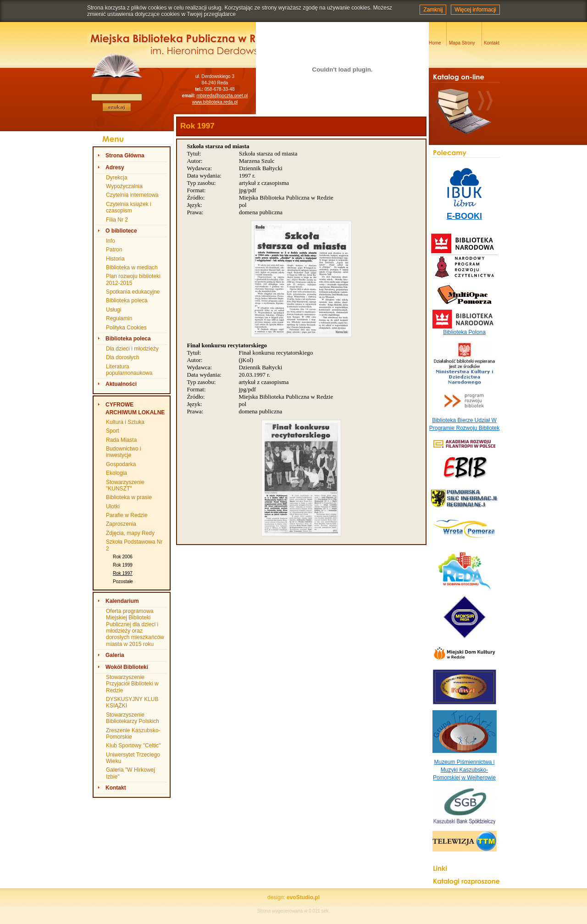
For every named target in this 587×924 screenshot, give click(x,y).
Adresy (115, 167)
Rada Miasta (121, 440)
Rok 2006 (123, 557)
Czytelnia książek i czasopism (129, 207)
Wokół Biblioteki (127, 667)
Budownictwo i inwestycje (124, 452)
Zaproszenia (121, 524)
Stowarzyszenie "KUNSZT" (125, 485)
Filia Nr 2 (117, 220)
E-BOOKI (464, 216)
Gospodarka (121, 464)
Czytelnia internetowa (132, 195)
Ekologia (116, 473)
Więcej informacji (475, 10)
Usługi (114, 310)
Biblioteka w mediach (132, 267)
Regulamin (119, 318)
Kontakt (116, 788)
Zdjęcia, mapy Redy (130, 533)
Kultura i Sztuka (125, 422)
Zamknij (433, 10)
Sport (113, 431)
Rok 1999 (123, 565)
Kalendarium (122, 601)
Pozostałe (123, 582)
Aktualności (121, 384)
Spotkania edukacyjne (133, 292)
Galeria (115, 655)
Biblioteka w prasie (129, 497)
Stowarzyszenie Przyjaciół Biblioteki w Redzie (132, 684)
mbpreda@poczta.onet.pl (222, 96)
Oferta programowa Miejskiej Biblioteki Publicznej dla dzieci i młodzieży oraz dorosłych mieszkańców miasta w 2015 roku (135, 628)
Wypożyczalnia (124, 186)
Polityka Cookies (126, 328)
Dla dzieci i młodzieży (132, 349)
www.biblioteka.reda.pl (215, 102)
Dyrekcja (117, 178)
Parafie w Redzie (127, 515)
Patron (114, 250)
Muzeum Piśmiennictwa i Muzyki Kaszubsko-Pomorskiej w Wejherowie (464, 770)
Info (111, 241)
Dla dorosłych (123, 357)
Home (435, 43)
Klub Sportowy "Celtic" (133, 746)
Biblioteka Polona (464, 332)
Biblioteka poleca (127, 301)
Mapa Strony (462, 43)
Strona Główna (125, 156)
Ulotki (113, 507)
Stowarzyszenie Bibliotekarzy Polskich (133, 718)
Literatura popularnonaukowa (129, 370)
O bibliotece (121, 231)
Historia (115, 259)
